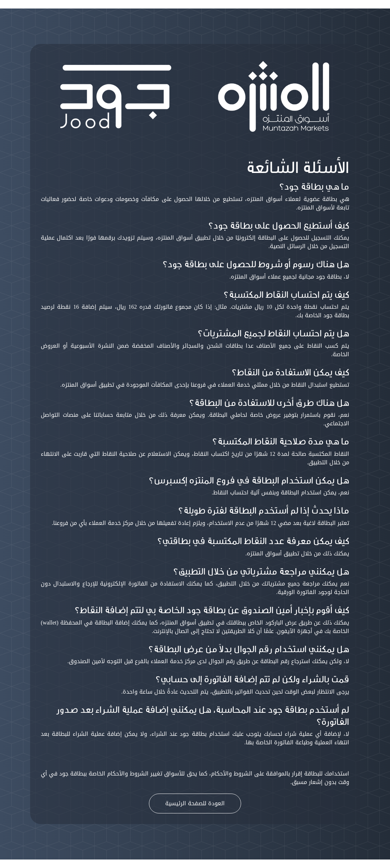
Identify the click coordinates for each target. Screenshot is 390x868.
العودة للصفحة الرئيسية (195, 803)
